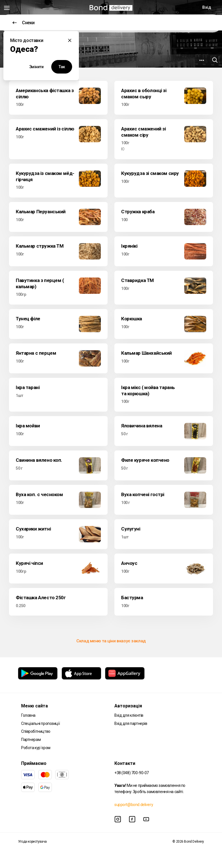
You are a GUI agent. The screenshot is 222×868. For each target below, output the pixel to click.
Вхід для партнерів (131, 723)
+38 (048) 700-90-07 (132, 773)
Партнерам (31, 740)
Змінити (36, 67)
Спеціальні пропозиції (40, 723)
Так (62, 67)
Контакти (125, 763)
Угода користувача (32, 842)
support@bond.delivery (134, 805)
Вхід (207, 7)
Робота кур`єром (36, 748)
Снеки (24, 23)
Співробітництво (36, 731)
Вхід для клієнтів (129, 715)
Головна (28, 715)
